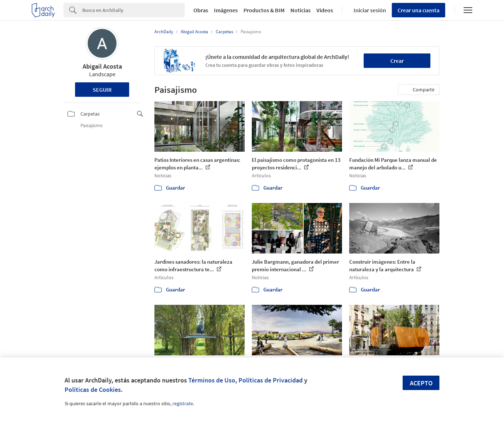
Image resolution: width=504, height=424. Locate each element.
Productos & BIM (264, 10)
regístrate (183, 403)
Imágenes (226, 10)
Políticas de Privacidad (271, 380)
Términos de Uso (212, 380)
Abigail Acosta (102, 66)
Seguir (102, 90)
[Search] (133, 10)
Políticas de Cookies (93, 390)
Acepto (421, 383)
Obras (201, 10)
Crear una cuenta (418, 10)
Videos (325, 10)
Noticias (301, 10)
